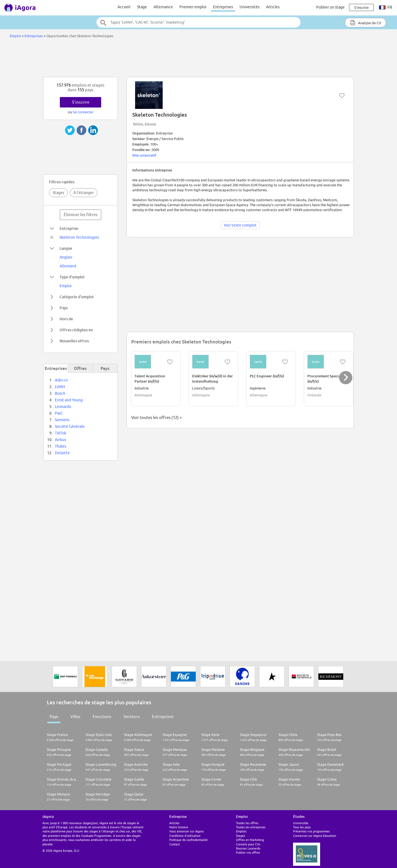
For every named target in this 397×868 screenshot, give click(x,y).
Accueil (124, 7)
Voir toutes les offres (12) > (156, 417)
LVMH (60, 387)
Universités (250, 7)
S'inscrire (81, 102)
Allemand (68, 266)
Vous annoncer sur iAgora (187, 831)
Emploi (15, 36)
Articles (273, 7)
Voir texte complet (240, 225)
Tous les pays (302, 827)
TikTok (61, 433)
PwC (59, 413)
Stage (142, 7)
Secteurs (132, 717)
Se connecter (83, 112)
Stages (58, 193)
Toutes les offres (247, 823)
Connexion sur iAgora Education (315, 836)
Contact (175, 844)
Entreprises (223, 7)
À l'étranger (84, 193)
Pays (54, 717)
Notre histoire (179, 827)
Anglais (66, 257)
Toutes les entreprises (251, 827)
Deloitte (62, 453)
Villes (75, 717)
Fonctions (102, 717)
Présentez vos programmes (311, 831)
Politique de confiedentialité (188, 840)
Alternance (163, 7)
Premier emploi (193, 7)
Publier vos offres (248, 852)
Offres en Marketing (250, 840)
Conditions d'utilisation (185, 836)
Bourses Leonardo (248, 848)
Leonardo (63, 407)
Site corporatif (144, 155)
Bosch (60, 393)
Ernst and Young (69, 400)
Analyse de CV (365, 23)
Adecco (61, 380)
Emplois (241, 831)
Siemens (62, 420)
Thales (61, 446)
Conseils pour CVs (248, 844)
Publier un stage (330, 7)
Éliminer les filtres (81, 215)
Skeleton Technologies (79, 237)
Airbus (60, 440)
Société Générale (70, 426)
